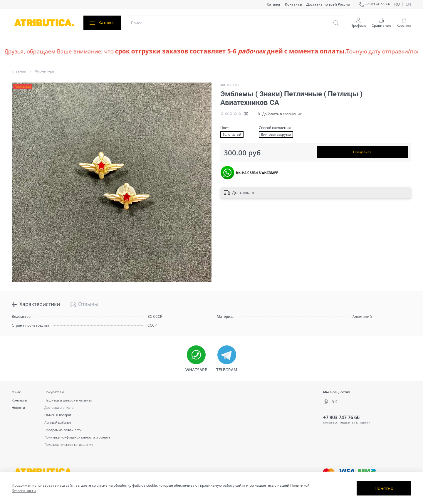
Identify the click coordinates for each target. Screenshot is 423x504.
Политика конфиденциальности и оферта (77, 437)
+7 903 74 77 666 (374, 4)
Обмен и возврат (58, 415)
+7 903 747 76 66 (341, 417)
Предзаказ (362, 152)
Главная (19, 71)
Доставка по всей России (328, 4)
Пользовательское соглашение (69, 445)
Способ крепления (275, 128)
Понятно (384, 488)
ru (397, 4)
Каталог (274, 4)
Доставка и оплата (59, 408)
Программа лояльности (63, 430)
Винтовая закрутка (276, 135)
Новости (18, 408)
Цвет (225, 128)
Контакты (293, 4)
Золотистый (232, 135)
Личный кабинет (58, 422)
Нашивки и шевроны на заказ (68, 400)
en (408, 4)
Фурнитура (45, 71)
